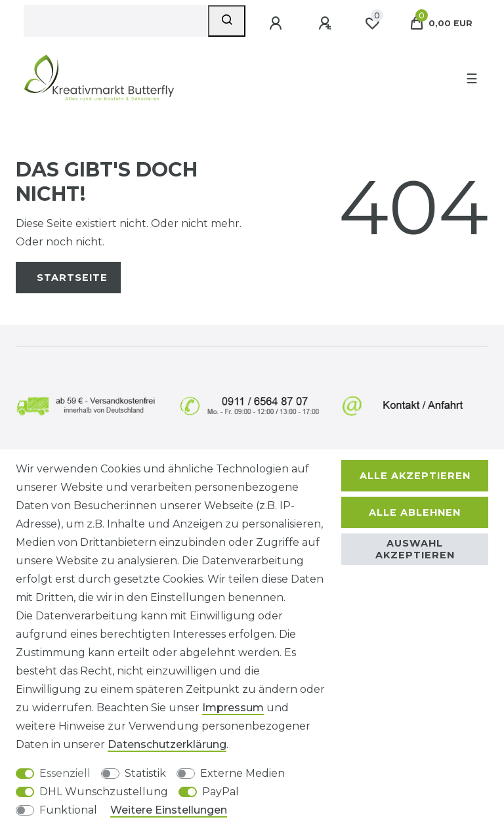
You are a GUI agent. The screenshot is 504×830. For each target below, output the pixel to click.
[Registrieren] (326, 24)
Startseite (72, 278)
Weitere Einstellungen (169, 810)
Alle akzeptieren (415, 476)
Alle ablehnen (415, 512)
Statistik (145, 773)
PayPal (220, 792)
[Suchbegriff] (116, 21)
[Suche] (227, 21)
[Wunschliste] (372, 24)
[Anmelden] (277, 24)
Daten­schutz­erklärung (167, 744)
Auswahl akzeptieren (415, 549)
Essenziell (65, 773)
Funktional (68, 810)
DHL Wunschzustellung (104, 792)
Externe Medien (242, 773)
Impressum (233, 708)
